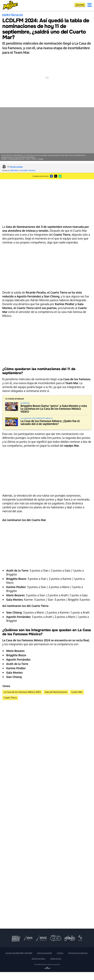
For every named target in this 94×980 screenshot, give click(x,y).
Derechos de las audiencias (78, 953)
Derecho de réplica (39, 959)
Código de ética (56, 959)
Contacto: (19, 953)
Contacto (60, 953)
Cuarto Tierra (10, 698)
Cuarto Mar (77, 692)
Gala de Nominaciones (56, 692)
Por (15, 167)
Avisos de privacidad (45, 953)
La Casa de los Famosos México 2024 (22, 692)
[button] (90, 5)
